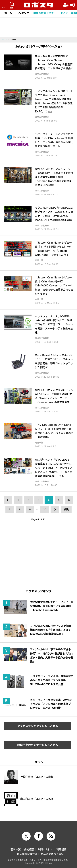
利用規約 (61, 850)
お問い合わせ (45, 850)
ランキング (23, 13)
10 (45, 509)
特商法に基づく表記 (52, 854)
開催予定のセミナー (45, 13)
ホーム (8, 13)
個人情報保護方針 (27, 854)
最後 (66, 509)
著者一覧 (16, 850)
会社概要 (29, 850)
